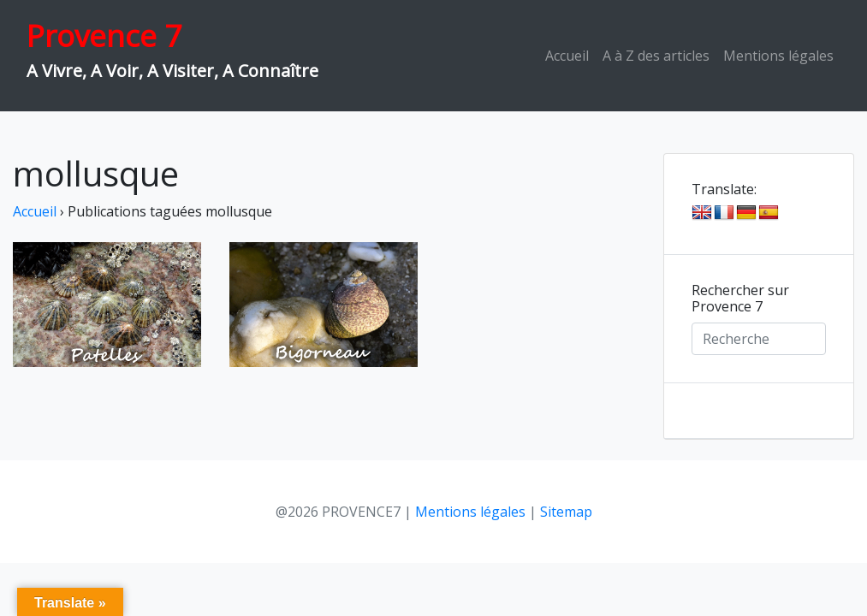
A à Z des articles (656, 56)
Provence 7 (104, 36)
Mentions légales (778, 56)
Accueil (567, 56)
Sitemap (566, 512)
